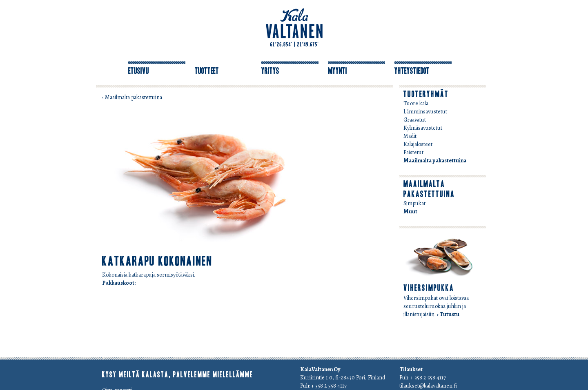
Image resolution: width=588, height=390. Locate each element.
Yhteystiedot (412, 71)
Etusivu (139, 71)
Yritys (270, 71)
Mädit (410, 136)
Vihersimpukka (429, 288)
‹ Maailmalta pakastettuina (132, 97)
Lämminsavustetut (425, 112)
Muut (410, 212)
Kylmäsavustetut (423, 128)
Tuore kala (416, 103)
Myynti (337, 71)
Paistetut (413, 152)
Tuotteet (207, 71)
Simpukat (414, 203)
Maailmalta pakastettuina (435, 161)
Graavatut (415, 120)
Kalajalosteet (418, 144)
